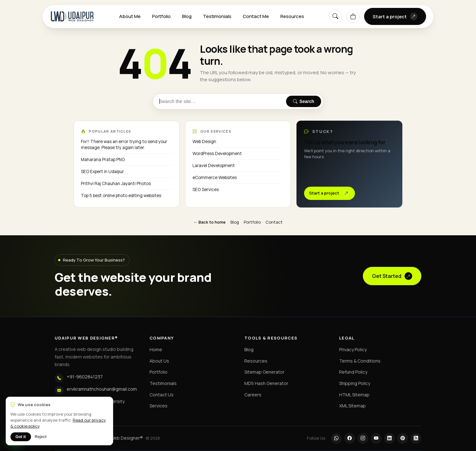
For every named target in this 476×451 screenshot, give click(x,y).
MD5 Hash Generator (266, 383)
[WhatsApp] (336, 438)
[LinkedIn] (389, 438)
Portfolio (161, 16)
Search (304, 101)
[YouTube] (376, 438)
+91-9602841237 (85, 377)
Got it (21, 437)
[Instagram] (363, 438)
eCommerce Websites (215, 177)
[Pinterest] (403, 438)
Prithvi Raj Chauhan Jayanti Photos (116, 183)
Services (159, 406)
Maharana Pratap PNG (103, 159)
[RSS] (416, 438)
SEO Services (206, 189)
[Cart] (353, 16)
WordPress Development (217, 153)
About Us (159, 361)
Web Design (204, 141)
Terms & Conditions (360, 361)
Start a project (395, 16)
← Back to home (210, 222)
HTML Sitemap (354, 395)
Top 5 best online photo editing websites (121, 195)
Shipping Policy (355, 383)
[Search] (335, 16)
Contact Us (162, 395)
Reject (41, 437)
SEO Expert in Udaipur (102, 171)
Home (156, 349)
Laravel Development (214, 165)
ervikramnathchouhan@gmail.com (102, 389)
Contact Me (256, 16)
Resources (292, 16)
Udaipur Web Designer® (118, 438)
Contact (274, 222)
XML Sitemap (352, 406)
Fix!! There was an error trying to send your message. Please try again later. (124, 144)
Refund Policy (353, 372)
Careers (253, 395)
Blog (187, 16)
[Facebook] (350, 438)
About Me (130, 16)
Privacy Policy (353, 349)
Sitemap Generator (264, 372)
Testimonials (217, 16)
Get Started (392, 276)
